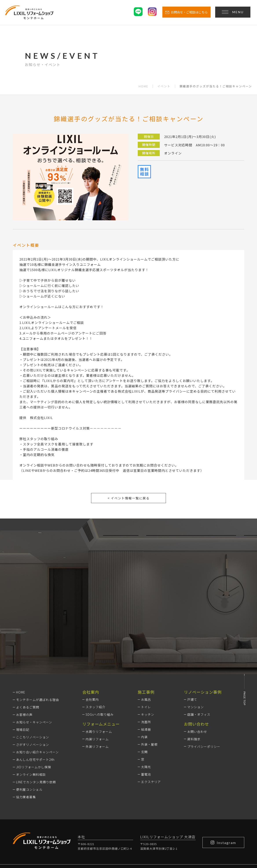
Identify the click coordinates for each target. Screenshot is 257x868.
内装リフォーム (97, 683)
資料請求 (194, 683)
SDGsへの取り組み (100, 659)
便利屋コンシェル (29, 734)
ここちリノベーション (33, 682)
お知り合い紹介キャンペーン (37, 697)
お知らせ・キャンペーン (34, 667)
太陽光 (146, 711)
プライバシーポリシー (204, 691)
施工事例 (146, 636)
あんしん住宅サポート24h (35, 704)
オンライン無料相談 (31, 719)
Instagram (223, 787)
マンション (196, 651)
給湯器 (146, 674)
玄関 (144, 696)
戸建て (192, 644)
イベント (164, 86)
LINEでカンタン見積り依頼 (36, 726)
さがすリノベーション (33, 689)
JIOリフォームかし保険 (34, 712)
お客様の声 (24, 659)
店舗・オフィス (199, 659)
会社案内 (92, 644)
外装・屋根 (149, 689)
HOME (143, 86)
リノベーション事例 (203, 636)
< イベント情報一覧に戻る (129, 498)
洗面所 (146, 666)
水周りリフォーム (99, 676)
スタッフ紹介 (95, 651)
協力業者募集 (26, 741)
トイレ (146, 651)
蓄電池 (146, 719)
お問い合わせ (197, 676)
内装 (144, 681)
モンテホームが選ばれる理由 (38, 644)
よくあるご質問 (28, 652)
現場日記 (23, 674)
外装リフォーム (97, 691)
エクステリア (151, 726)
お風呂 (146, 644)
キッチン (148, 659)
